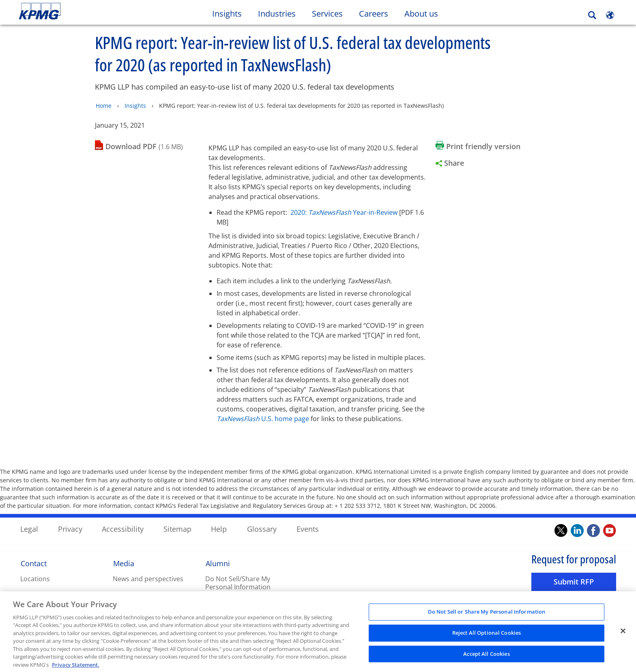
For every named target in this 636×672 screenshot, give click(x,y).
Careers (378, 13)
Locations (35, 578)
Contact (34, 563)
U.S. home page (263, 418)
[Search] (592, 15)
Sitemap (177, 529)
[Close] (623, 636)
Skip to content (77, 11)
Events (308, 529)
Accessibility (123, 529)
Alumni (218, 563)
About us (425, 13)
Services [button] (327, 14)
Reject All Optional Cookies (487, 637)
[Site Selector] (610, 15)
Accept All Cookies (486, 658)
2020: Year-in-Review (344, 212)
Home (104, 105)
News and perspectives (148, 578)
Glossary (262, 529)
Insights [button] (227, 14)
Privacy (70, 529)
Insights (135, 105)
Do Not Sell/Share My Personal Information (238, 583)
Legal (29, 529)
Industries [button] (277, 14)
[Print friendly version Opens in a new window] (478, 146)
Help (219, 529)
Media (124, 563)
